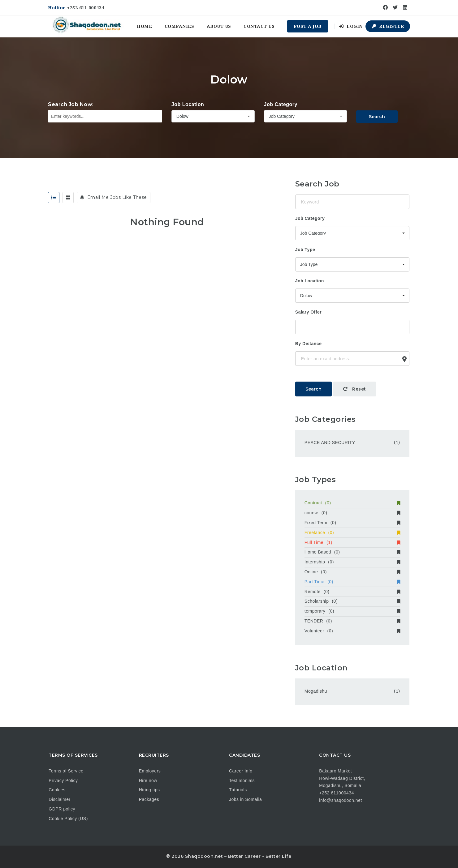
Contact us (259, 26)
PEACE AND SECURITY (330, 443)
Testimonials (242, 780)
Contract (352, 503)
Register (388, 26)
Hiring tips (149, 790)
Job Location (188, 104)
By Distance (309, 344)
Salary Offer (308, 312)
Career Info (241, 771)
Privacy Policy (63, 780)
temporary (352, 611)
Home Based (352, 552)
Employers (150, 771)
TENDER (352, 621)
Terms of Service (66, 771)
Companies (179, 26)
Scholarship (352, 601)
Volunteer (352, 631)
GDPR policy (62, 809)
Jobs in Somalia (245, 799)
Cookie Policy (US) (68, 819)
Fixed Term (352, 523)
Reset (355, 389)
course (352, 513)
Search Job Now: (71, 104)
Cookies (57, 790)
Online (352, 572)
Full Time (352, 542)
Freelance (352, 532)
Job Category (281, 104)
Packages (149, 799)
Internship (352, 562)
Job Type (305, 250)
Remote (352, 592)
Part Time (352, 582)
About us (219, 26)
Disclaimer (59, 799)
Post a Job (308, 26)
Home (144, 26)
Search (377, 117)
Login (351, 26)
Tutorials (238, 790)
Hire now (148, 780)
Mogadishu (316, 691)
